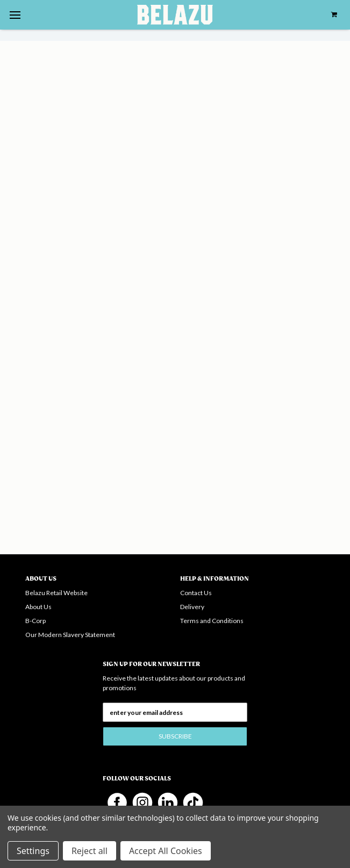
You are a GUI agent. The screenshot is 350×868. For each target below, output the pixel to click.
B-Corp (35, 621)
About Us (38, 607)
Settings (33, 851)
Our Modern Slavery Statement (70, 635)
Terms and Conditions (212, 621)
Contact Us (196, 593)
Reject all (90, 851)
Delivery (192, 607)
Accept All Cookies (166, 851)
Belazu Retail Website (56, 593)
